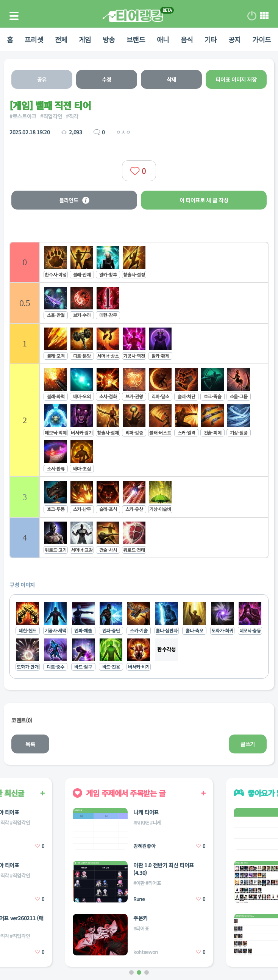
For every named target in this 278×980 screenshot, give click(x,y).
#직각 (72, 116)
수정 (107, 79)
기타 (211, 39)
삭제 (171, 79)
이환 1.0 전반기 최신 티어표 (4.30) (164, 869)
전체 (61, 39)
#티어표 (153, 883)
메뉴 (264, 16)
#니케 (156, 822)
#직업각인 (51, 116)
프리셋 (34, 39)
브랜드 (136, 39)
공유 (42, 79)
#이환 (139, 883)
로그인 (252, 16)
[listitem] (139, 262)
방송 (109, 39)
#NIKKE (141, 822)
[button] (131, 972)
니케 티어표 (146, 812)
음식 (187, 39)
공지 (235, 39)
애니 (163, 39)
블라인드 (74, 200)
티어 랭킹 (133, 16)
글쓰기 (248, 744)
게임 (85, 39)
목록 (30, 744)
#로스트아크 (23, 116)
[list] (139, 400)
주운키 (141, 918)
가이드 (262, 39)
